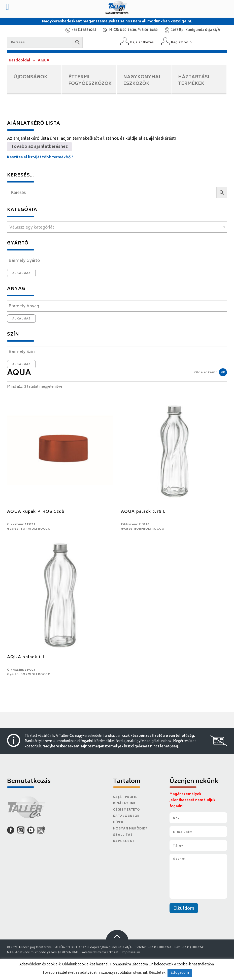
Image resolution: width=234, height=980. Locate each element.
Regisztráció (181, 42)
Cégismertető (126, 810)
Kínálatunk (124, 804)
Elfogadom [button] (180, 973)
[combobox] (117, 227)
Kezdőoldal (20, 61)
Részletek (157, 973)
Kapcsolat (124, 841)
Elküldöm (184, 909)
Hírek (118, 823)
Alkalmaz (22, 273)
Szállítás (123, 835)
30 (223, 372)
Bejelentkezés (142, 42)
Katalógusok (126, 816)
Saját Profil (125, 797)
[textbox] (117, 228)
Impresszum (131, 953)
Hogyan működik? (130, 829)
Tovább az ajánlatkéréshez (39, 147)
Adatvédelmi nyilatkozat (100, 953)
